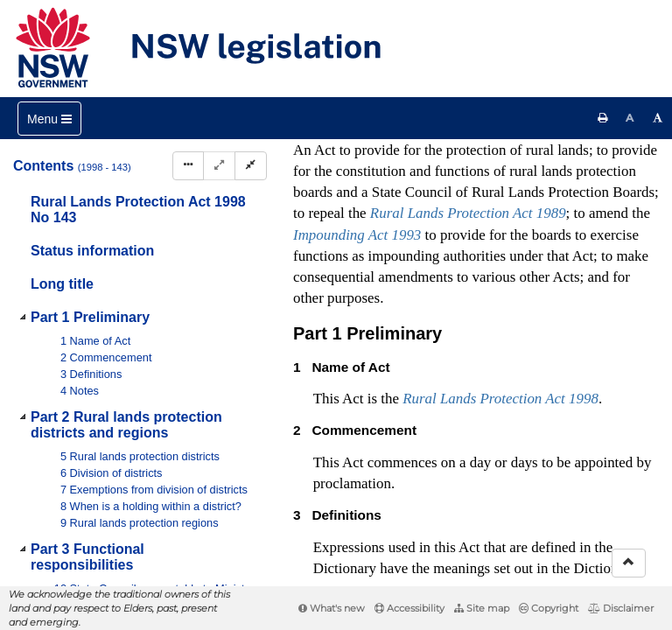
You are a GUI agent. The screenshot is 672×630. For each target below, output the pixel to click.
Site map (482, 608)
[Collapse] (251, 166)
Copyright (549, 608)
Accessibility (409, 608)
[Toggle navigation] (49, 119)
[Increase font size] (658, 118)
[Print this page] (603, 118)
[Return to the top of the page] (629, 563)
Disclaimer (621, 608)
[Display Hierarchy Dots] (188, 166)
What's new (332, 608)
